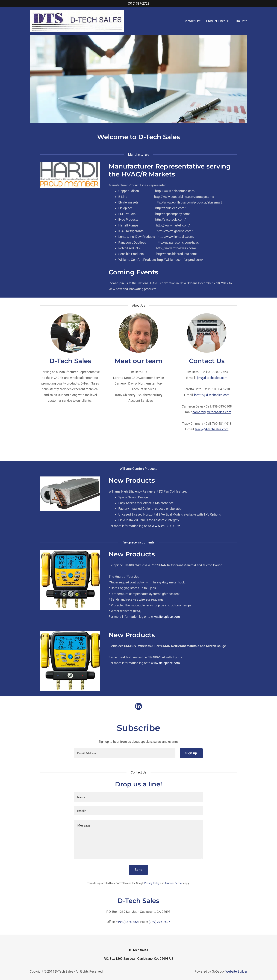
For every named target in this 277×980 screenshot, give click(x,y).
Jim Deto (241, 21)
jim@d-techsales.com (212, 378)
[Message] (138, 839)
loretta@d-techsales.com (212, 395)
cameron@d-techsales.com (212, 412)
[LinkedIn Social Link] (138, 707)
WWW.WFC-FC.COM (166, 526)
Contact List (192, 21)
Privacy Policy (152, 883)
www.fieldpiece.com (165, 617)
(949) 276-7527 (159, 922)
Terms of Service (174, 883)
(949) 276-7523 (129, 922)
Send (138, 870)
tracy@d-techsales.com (212, 429)
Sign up (191, 753)
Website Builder (236, 971)
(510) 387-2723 (139, 3)
